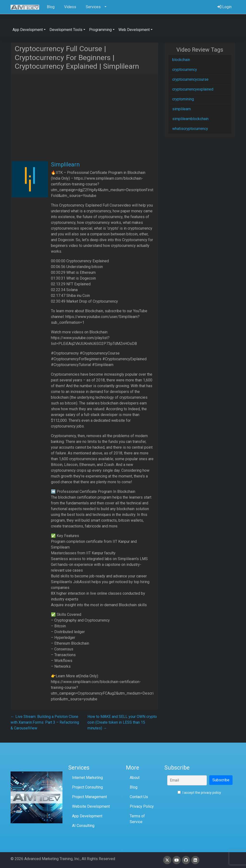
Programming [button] (100, 30)
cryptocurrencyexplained (193, 89)
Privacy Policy (142, 806)
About (135, 778)
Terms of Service (137, 819)
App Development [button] (28, 30)
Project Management (89, 797)
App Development (87, 816)
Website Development (91, 806)
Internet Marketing (87, 778)
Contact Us (139, 797)
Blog (134, 787)
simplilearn (181, 109)
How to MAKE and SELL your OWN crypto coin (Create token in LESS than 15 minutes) (122, 722)
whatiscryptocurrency (190, 129)
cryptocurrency (185, 70)
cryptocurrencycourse (190, 79)
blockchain (181, 60)
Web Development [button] (134, 30)
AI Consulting (83, 826)
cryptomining (183, 99)
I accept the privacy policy (199, 793)
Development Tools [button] (66, 30)
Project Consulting (87, 787)
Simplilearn (65, 165)
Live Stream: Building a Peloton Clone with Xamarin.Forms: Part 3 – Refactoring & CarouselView (45, 722)
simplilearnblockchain (190, 119)
